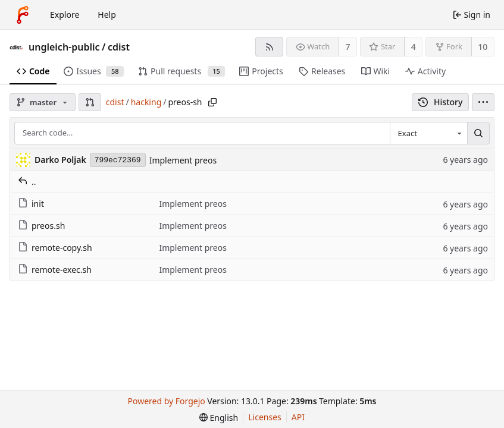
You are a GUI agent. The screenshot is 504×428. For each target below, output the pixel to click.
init (31, 204)
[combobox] (428, 133)
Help (107, 15)
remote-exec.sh (55, 270)
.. (27, 182)
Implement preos (183, 160)
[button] (90, 102)
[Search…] (478, 133)
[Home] (23, 15)
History (441, 102)
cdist (119, 47)
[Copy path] (212, 102)
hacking (146, 102)
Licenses (265, 417)
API (298, 417)
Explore (65, 15)
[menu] (483, 102)
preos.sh (41, 226)
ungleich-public (64, 47)
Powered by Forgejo (167, 401)
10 (483, 47)
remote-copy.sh (55, 248)
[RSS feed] (269, 47)
